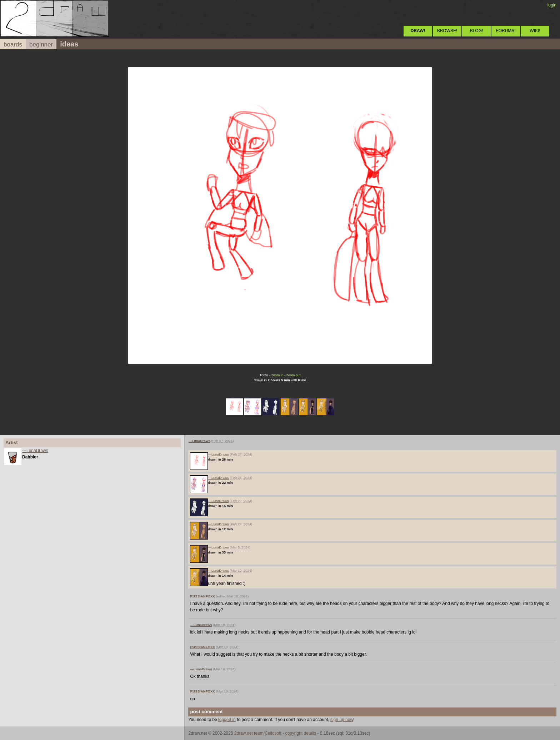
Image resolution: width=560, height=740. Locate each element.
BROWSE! (447, 31)
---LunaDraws (35, 451)
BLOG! (477, 31)
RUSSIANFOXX (202, 596)
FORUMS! (506, 31)
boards (13, 44)
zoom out (293, 375)
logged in (227, 720)
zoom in (277, 375)
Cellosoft (273, 733)
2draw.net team (249, 733)
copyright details (301, 733)
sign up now (342, 720)
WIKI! (535, 31)
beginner (41, 44)
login (552, 5)
